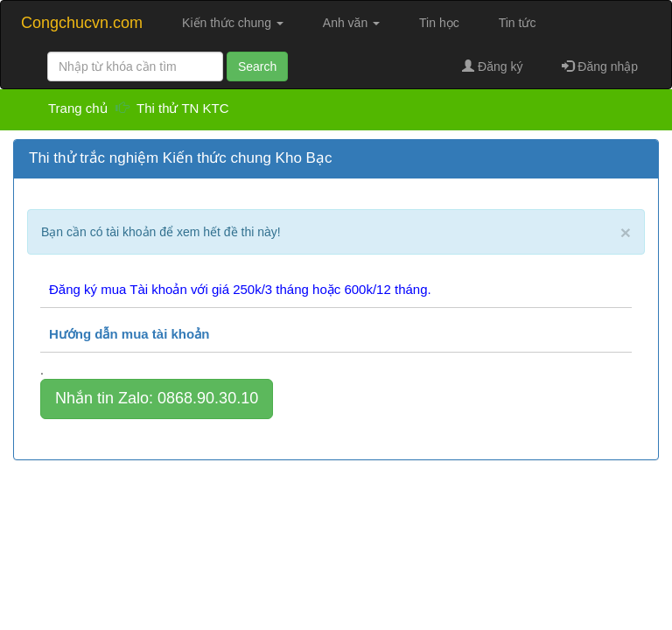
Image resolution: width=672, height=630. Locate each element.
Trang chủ (80, 108)
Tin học (439, 23)
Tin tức (518, 23)
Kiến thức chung (233, 23)
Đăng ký (492, 66)
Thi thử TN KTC (183, 108)
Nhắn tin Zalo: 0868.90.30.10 (157, 398)
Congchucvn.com (82, 23)
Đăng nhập (600, 66)
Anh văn (351, 23)
